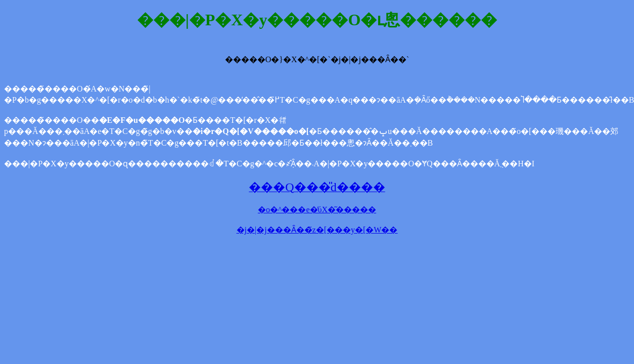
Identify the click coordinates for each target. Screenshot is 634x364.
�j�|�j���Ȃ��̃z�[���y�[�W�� (317, 230)
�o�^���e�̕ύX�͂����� (317, 210)
